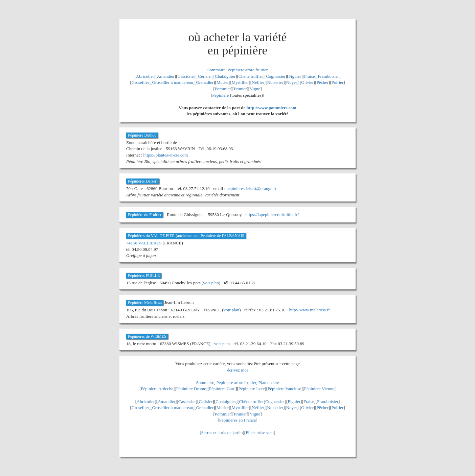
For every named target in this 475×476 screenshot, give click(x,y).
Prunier (240, 89)
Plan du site (269, 383)
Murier (223, 82)
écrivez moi (238, 370)
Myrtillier (240, 82)
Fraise (310, 76)
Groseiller (140, 82)
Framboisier (328, 76)
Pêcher (323, 82)
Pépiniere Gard (222, 389)
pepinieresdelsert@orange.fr (251, 188)
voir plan (211, 283)
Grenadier (205, 82)
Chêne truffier (251, 76)
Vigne (255, 89)
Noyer (292, 82)
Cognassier (276, 76)
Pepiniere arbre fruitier (248, 70)
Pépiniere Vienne (319, 389)
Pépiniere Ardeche (157, 389)
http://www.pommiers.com (272, 108)
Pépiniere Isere (252, 389)
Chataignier (225, 76)
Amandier (166, 76)
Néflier (258, 82)
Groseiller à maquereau (172, 82)
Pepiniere (220, 95)
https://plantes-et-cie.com (166, 155)
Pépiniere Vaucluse (284, 389)
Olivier (307, 82)
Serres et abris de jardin (222, 433)
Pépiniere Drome (191, 389)
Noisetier (275, 82)
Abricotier (145, 76)
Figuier (295, 76)
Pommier (223, 89)
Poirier (337, 82)
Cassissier (186, 76)
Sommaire (216, 70)
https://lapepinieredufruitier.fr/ (272, 215)
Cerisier (205, 76)
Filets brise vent (260, 433)
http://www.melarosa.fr (310, 310)
